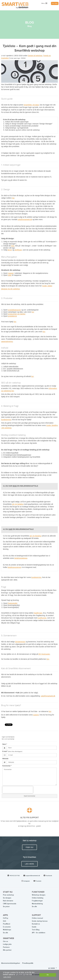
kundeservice (6, 420)
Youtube (39, 881)
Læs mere (29, 864)
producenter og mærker (17, 314)
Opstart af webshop (35, 56)
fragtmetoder (13, 603)
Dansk (53, 968)
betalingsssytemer (15, 567)
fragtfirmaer (38, 613)
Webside (5, 759)
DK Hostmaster (44, 654)
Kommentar (7, 766)
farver (10, 250)
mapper (11, 273)
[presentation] (18, 790)
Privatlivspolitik (28, 963)
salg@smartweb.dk (25, 219)
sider (10, 275)
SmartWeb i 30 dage (31, 105)
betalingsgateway (21, 558)
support (36, 715)
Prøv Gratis (55, 3)
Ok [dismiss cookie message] (48, 975)
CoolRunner (42, 618)
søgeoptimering (7, 342)
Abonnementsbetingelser (11, 963)
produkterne (12, 316)
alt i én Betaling (36, 536)
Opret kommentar (29, 796)
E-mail (12, 751)
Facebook (49, 876)
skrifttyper (18, 250)
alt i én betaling (18, 504)
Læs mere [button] (7, 977)
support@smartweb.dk (33, 876)
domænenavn (20, 642)
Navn (5, 744)
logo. (13, 246)
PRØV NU (29, 847)
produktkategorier (14, 310)
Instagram (27, 881)
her (13, 198)
